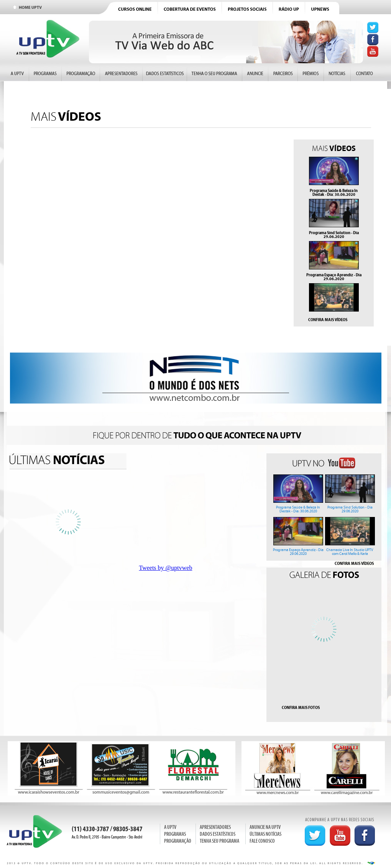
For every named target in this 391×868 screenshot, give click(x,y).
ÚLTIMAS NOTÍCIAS (265, 834)
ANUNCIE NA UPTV (265, 827)
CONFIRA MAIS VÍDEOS (328, 320)
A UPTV (170, 827)
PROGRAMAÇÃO (178, 841)
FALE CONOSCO (262, 841)
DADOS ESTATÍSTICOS (218, 834)
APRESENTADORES (215, 827)
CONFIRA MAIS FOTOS (301, 707)
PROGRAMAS (175, 834)
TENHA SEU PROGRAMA (219, 841)
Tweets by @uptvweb (166, 568)
